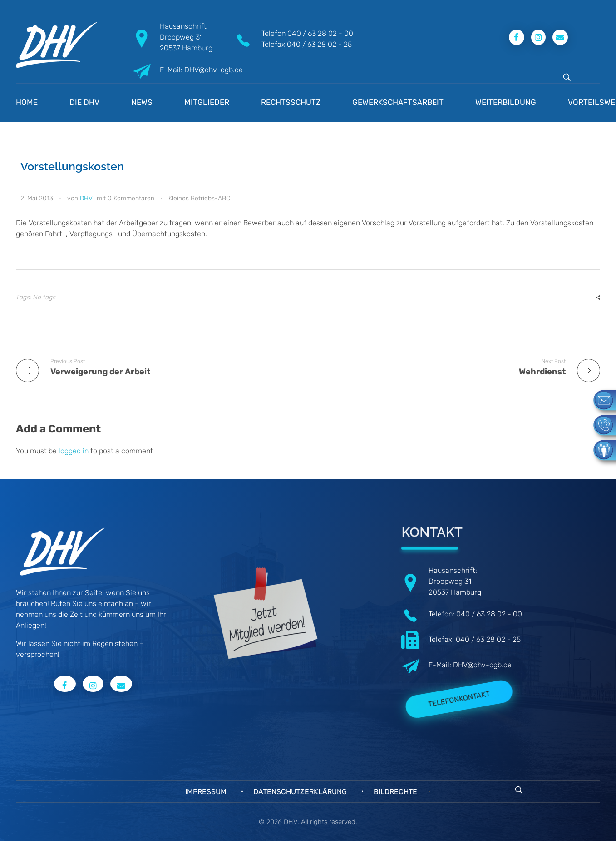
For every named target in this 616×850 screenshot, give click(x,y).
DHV (86, 198)
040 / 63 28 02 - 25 (319, 44)
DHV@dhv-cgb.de (482, 665)
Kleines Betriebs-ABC (199, 198)
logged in (74, 451)
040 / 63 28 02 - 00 (320, 33)
